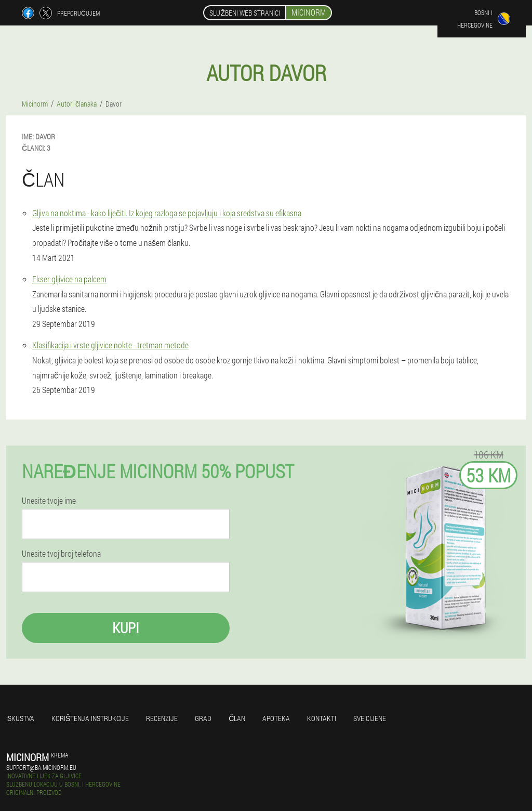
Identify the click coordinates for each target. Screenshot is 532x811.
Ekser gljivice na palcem (69, 279)
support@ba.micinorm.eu (41, 767)
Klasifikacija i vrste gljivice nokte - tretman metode (110, 345)
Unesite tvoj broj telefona (61, 554)
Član (237, 718)
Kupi (126, 628)
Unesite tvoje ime (49, 501)
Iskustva (20, 718)
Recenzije (162, 718)
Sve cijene (370, 718)
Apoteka (276, 718)
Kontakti (322, 718)
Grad (203, 718)
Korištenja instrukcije (90, 718)
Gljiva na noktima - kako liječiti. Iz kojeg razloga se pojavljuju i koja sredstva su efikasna (167, 213)
